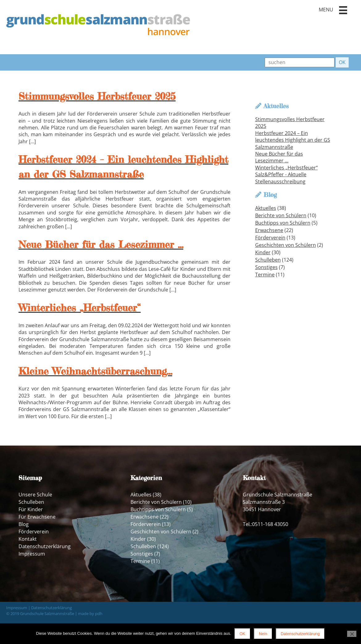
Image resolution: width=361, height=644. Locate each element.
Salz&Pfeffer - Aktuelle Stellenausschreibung (281, 178)
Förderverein (270, 238)
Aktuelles (266, 208)
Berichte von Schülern (281, 215)
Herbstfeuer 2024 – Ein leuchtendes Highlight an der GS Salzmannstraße (293, 140)
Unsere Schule (35, 495)
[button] (343, 10)
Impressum (32, 554)
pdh (99, 613)
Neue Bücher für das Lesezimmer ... (279, 157)
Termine (265, 275)
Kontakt (28, 539)
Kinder (263, 252)
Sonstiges (266, 267)
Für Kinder (31, 509)
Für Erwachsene (37, 517)
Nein (263, 634)
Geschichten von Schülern (286, 245)
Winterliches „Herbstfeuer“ (286, 168)
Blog (24, 524)
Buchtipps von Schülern (283, 223)
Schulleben (268, 260)
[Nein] (352, 634)
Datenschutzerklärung (45, 546)
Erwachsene (269, 230)
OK (242, 634)
